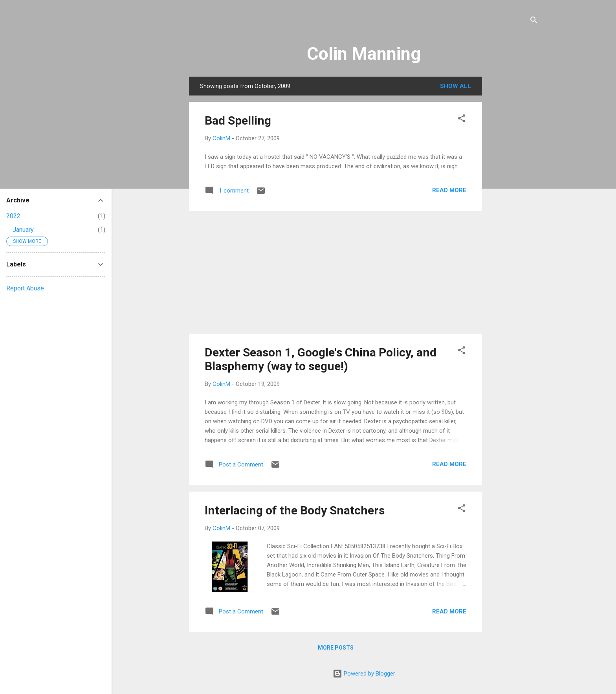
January (23, 230)
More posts (336, 648)
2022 (13, 216)
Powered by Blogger (364, 674)
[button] (462, 120)
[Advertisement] (513, 195)
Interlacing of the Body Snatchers (295, 510)
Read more (449, 190)
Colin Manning (364, 54)
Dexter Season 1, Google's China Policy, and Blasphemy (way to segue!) (321, 359)
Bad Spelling (238, 120)
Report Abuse (25, 288)
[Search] (534, 21)
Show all (456, 86)
